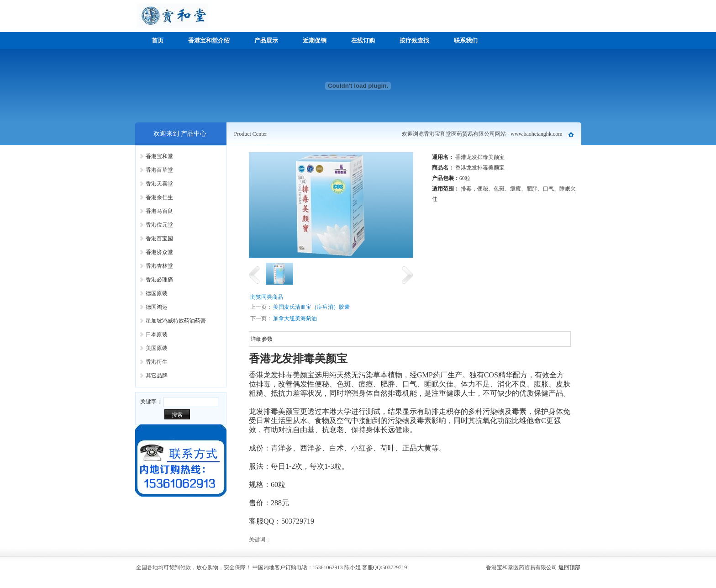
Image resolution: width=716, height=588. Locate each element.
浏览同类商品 (267, 297)
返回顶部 (569, 567)
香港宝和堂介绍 (209, 40)
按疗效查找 (414, 40)
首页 (158, 40)
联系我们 (466, 40)
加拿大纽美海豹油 (295, 318)
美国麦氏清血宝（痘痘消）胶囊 (311, 307)
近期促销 (315, 40)
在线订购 (363, 40)
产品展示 (266, 40)
